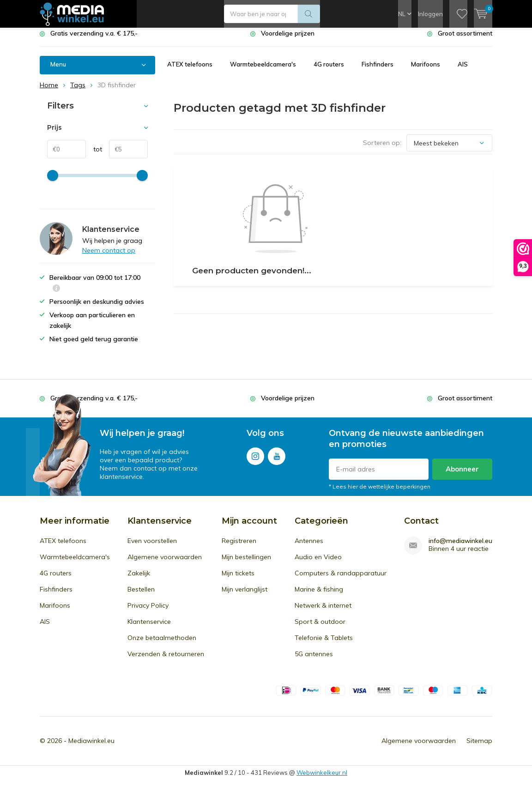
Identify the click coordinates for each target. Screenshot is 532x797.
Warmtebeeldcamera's (263, 71)
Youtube (277, 461)
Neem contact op (109, 257)
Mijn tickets (238, 580)
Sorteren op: (382, 150)
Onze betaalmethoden (162, 645)
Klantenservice (149, 628)
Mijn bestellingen (246, 564)
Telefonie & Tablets (324, 645)
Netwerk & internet (323, 612)
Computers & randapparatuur (341, 580)
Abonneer (462, 476)
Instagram (255, 461)
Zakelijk (139, 580)
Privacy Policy (148, 612)
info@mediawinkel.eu (460, 548)
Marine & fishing (319, 596)
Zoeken (309, 14)
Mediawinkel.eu (91, 748)
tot (94, 156)
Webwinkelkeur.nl (322, 779)
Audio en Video (318, 564)
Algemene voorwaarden (165, 564)
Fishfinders (378, 71)
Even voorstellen (152, 548)
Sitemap (479, 748)
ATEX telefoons (190, 71)
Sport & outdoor (320, 628)
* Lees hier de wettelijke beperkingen (380, 493)
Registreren (239, 548)
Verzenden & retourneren (166, 661)
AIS (463, 71)
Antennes (309, 548)
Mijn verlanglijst (245, 596)
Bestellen (141, 596)
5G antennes (314, 661)
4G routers (329, 71)
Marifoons (426, 71)
